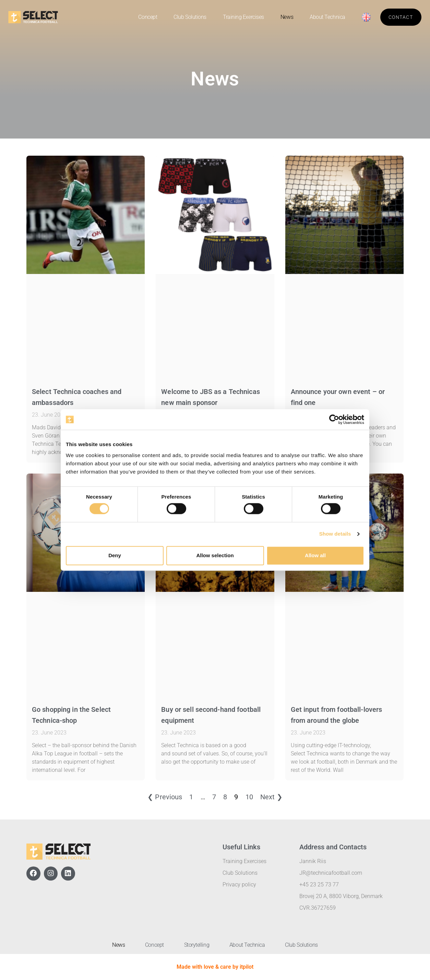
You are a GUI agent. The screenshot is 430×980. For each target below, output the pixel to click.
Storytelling (197, 945)
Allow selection (215, 555)
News (287, 17)
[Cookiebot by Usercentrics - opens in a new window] (334, 419)
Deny (115, 555)
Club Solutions (190, 17)
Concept (148, 17)
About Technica (327, 17)
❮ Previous (165, 797)
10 (249, 797)
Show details (335, 534)
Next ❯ (271, 797)
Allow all (315, 555)
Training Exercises (243, 17)
